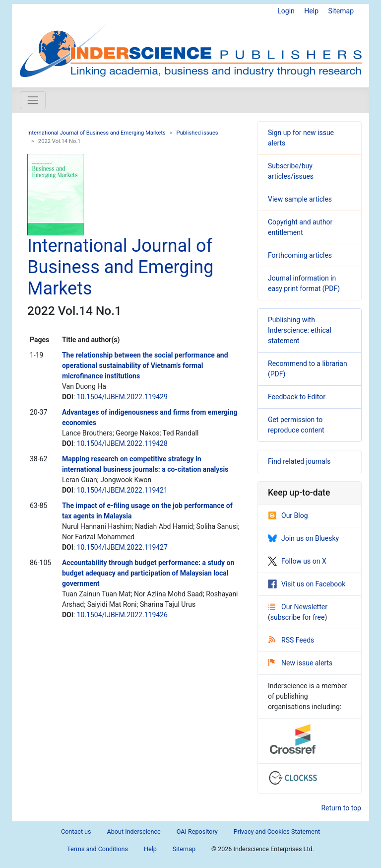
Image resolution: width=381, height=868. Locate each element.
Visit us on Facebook (307, 584)
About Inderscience (134, 832)
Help (311, 11)
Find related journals (299, 461)
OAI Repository (197, 832)
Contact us (76, 832)
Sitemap (341, 11)
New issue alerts (300, 663)
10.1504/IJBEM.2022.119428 (122, 443)
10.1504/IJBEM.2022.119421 (122, 490)
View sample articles (300, 199)
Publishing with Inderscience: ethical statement (300, 330)
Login (286, 11)
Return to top (341, 808)
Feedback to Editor (297, 397)
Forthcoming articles (300, 255)
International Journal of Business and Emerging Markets (96, 133)
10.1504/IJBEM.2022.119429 (122, 397)
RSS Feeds (291, 640)
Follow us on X (297, 561)
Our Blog (288, 515)
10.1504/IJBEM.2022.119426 (122, 615)
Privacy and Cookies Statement (277, 832)
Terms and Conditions (97, 849)
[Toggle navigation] (33, 100)
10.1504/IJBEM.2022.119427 (122, 547)
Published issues (197, 133)
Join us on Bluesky (303, 538)
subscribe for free (298, 617)
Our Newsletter (298, 607)
